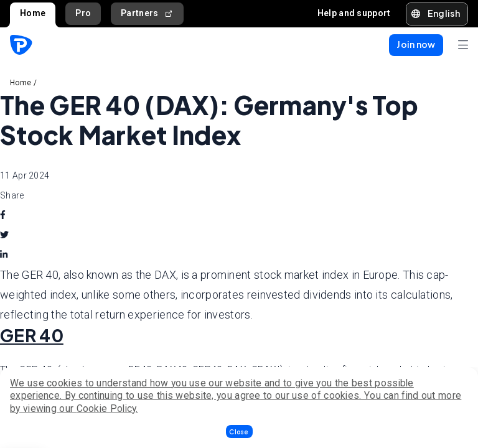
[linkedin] (4, 255)
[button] (239, 432)
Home (33, 13)
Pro (83, 13)
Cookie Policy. (107, 408)
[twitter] (4, 235)
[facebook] (3, 215)
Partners (147, 13)
